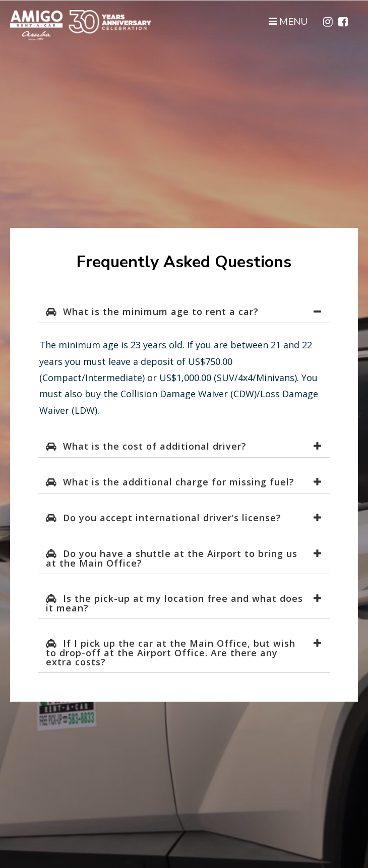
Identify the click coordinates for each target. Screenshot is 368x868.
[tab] (184, 312)
